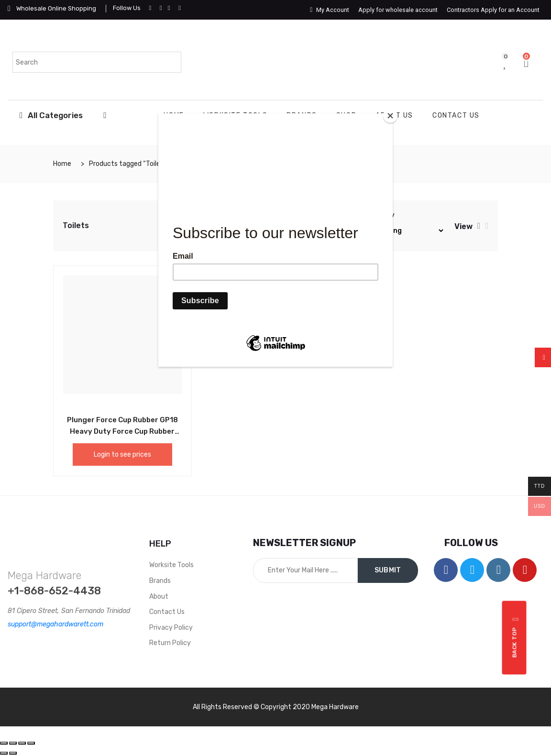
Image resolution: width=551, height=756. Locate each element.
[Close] (390, 116)
